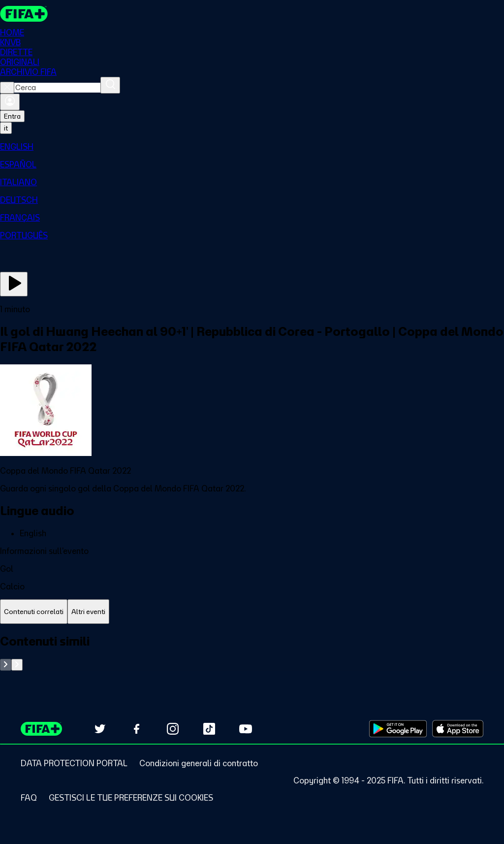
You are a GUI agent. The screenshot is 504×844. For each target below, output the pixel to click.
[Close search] (7, 88)
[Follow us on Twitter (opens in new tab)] (100, 729)
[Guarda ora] (14, 284)
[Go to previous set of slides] (6, 665)
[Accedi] (10, 102)
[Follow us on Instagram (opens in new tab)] (173, 729)
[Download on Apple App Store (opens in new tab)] (458, 729)
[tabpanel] (252, 652)
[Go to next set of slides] (17, 665)
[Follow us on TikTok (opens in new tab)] (209, 729)
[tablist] (252, 612)
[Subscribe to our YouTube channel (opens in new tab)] (246, 729)
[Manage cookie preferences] (131, 798)
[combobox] (57, 88)
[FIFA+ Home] (24, 14)
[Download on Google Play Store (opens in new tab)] (398, 729)
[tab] (34, 612)
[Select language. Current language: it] (6, 128)
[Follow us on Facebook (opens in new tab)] (136, 729)
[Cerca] (110, 85)
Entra (12, 116)
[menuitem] (252, 147)
